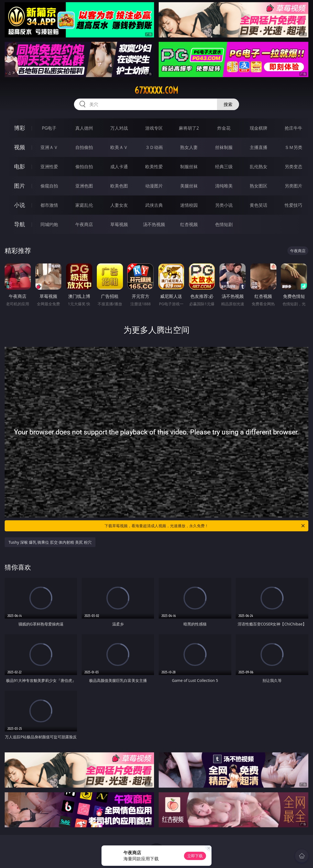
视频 (20, 147)
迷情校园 (189, 205)
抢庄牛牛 (293, 128)
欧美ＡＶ (119, 147)
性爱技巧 (293, 205)
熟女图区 (259, 186)
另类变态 (293, 167)
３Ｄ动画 (154, 147)
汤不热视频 (154, 224)
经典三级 (224, 167)
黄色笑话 (259, 205)
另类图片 (293, 186)
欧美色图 (119, 186)
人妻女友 (119, 205)
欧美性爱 (154, 167)
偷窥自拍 (49, 186)
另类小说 (224, 205)
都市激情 (49, 205)
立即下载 (195, 856)
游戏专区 (154, 128)
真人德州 (84, 128)
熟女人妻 (189, 147)
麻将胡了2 (189, 128)
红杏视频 (189, 224)
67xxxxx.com (156, 90)
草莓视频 (119, 224)
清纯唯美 (224, 186)
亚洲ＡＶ (49, 147)
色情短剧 (224, 224)
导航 (20, 224)
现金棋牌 (259, 128)
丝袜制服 (224, 147)
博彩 (20, 128)
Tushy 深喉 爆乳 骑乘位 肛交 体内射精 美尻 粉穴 (50, 542)
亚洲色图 (84, 186)
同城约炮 (49, 224)
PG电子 (49, 128)
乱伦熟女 (259, 167)
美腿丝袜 (189, 186)
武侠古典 (154, 205)
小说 (20, 205)
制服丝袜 (189, 167)
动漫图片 (154, 186)
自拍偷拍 (84, 147)
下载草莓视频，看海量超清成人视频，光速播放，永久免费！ (205, 526)
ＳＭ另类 (293, 147)
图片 (20, 186)
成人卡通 (119, 167)
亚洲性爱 (49, 167)
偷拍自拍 (84, 167)
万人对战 (119, 128)
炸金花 (224, 128)
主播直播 (259, 147)
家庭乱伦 (84, 205)
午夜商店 (84, 224)
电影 (20, 166)
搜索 (228, 104)
